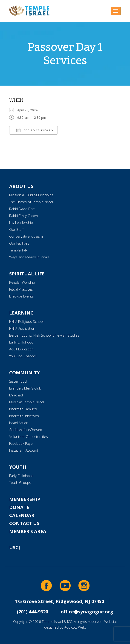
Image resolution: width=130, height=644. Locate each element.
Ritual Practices (21, 289)
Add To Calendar (33, 130)
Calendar (22, 515)
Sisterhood (18, 381)
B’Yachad (16, 395)
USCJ (15, 547)
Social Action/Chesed (26, 430)
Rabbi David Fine (22, 209)
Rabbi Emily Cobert (24, 216)
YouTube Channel (23, 356)
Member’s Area (28, 531)
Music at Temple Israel (27, 402)
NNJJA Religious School (26, 321)
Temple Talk (18, 250)
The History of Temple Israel (31, 202)
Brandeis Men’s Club (25, 388)
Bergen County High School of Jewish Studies (44, 335)
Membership (25, 499)
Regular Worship (22, 282)
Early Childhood (21, 342)
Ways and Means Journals (29, 257)
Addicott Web (75, 627)
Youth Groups (20, 482)
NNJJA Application (22, 328)
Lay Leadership (21, 222)
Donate (19, 507)
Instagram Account (24, 450)
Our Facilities (19, 243)
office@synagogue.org (87, 612)
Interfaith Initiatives (24, 416)
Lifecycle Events (22, 296)
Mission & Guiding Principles (31, 195)
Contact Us (24, 523)
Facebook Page (21, 443)
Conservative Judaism (26, 236)
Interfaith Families (23, 409)
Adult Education (21, 349)
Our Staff (16, 229)
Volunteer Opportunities (29, 436)
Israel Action (19, 423)
